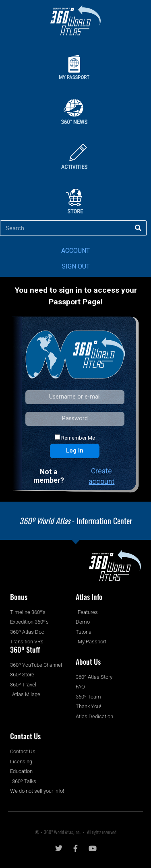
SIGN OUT (76, 266)
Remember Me (75, 438)
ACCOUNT (75, 251)
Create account (101, 476)
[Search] (138, 228)
